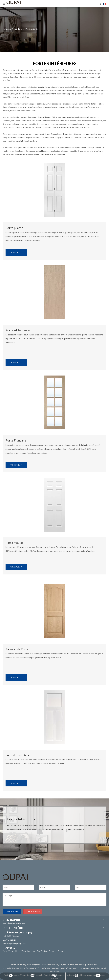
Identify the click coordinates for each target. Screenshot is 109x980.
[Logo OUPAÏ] (15, 877)
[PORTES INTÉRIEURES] (54, 190)
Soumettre (13, 911)
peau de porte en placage (14, 923)
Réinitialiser (34, 911)
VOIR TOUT (16, 252)
